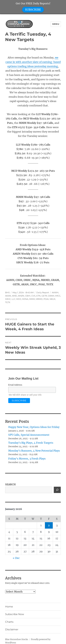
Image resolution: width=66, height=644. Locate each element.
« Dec (16, 558)
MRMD (39, 299)
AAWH (55, 292)
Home (9, 607)
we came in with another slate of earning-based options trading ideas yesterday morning (33, 62)
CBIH (28, 296)
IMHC (8, 299)
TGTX (8, 302)
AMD (15, 296)
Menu (56, 24)
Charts (9, 622)
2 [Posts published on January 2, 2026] (49, 525)
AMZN (21, 296)
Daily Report (43, 292)
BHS (7, 292)
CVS (33, 296)
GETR (44, 296)
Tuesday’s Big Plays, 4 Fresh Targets (31, 443)
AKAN (8, 296)
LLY (13, 299)
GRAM (51, 296)
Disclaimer (12, 629)
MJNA (25, 299)
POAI (46, 299)
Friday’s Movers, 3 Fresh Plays (27, 459)
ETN (38, 296)
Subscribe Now (15, 614)
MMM (32, 299)
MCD (19, 299)
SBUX (53, 299)
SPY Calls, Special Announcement (29, 435)
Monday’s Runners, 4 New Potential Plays (34, 451)
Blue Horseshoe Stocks (17, 639)
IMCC (58, 296)
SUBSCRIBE (33, 10)
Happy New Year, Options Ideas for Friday (34, 427)
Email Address (15, 385)
